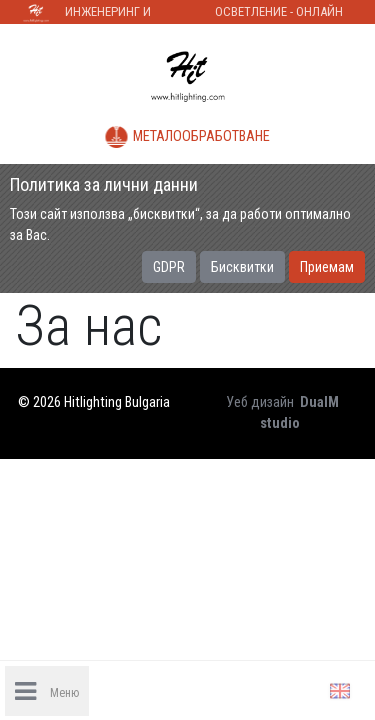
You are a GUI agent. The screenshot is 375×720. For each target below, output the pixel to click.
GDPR (169, 267)
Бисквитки (242, 267)
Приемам (327, 267)
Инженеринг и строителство (109, 14)
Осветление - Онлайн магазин (279, 14)
